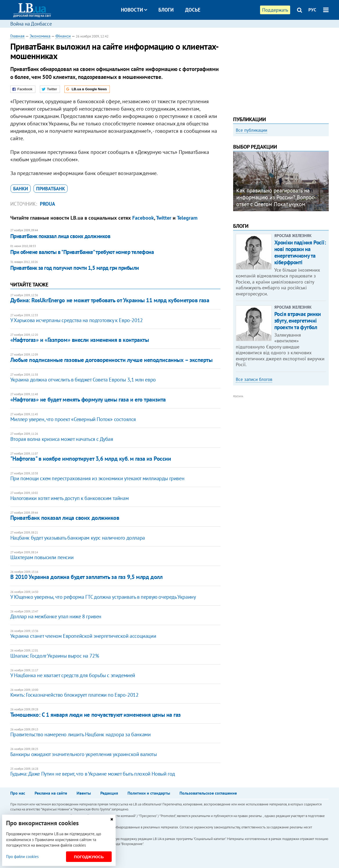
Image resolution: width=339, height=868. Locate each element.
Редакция (109, 793)
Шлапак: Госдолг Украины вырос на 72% (55, 656)
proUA (48, 204)
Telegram (187, 218)
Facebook (143, 218)
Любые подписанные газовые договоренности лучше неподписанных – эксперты (111, 360)
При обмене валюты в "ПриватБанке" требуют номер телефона (82, 252)
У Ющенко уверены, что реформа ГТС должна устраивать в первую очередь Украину (103, 597)
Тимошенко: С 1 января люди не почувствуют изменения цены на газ (96, 715)
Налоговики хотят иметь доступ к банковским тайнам (69, 498)
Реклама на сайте (51, 793)
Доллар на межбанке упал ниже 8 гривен (56, 616)
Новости (134, 10)
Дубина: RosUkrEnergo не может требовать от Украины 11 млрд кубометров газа (110, 300)
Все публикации (251, 130)
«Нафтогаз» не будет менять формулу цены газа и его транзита (88, 399)
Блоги (166, 10)
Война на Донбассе (31, 24)
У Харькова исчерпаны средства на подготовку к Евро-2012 (77, 320)
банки (21, 189)
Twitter (164, 218)
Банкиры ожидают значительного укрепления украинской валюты (84, 754)
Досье (193, 10)
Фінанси (63, 36)
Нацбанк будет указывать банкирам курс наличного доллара (78, 538)
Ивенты (84, 793)
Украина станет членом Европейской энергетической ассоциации (83, 636)
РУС (312, 10)
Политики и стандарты (149, 793)
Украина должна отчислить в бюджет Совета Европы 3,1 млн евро (83, 380)
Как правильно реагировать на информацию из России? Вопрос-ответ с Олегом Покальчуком (276, 197)
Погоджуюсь (89, 857)
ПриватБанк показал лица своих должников (60, 236)
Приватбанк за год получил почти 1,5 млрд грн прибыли (75, 268)
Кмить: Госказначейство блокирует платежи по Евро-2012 (74, 695)
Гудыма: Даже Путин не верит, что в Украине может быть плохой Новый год (93, 774)
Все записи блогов (254, 379)
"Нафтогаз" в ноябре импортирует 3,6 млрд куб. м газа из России (91, 459)
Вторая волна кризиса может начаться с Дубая (62, 439)
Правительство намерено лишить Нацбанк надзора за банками (81, 734)
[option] (281, 181)
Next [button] (326, 183)
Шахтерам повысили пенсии (42, 557)
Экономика (40, 36)
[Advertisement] (281, 70)
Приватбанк (51, 189)
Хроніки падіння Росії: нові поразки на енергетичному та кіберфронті (300, 253)
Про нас (18, 793)
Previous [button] (236, 183)
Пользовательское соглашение (208, 793)
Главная (17, 36)
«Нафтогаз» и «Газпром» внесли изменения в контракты (80, 340)
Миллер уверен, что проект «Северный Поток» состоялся (73, 419)
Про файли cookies (22, 857)
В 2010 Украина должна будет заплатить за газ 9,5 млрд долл (86, 577)
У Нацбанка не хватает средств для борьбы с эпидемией (73, 675)
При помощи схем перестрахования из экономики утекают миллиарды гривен (97, 478)
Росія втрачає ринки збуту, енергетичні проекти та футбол (298, 321)
